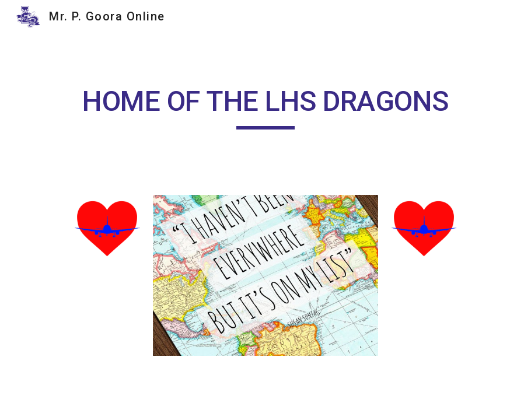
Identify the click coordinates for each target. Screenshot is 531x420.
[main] (265, 107)
